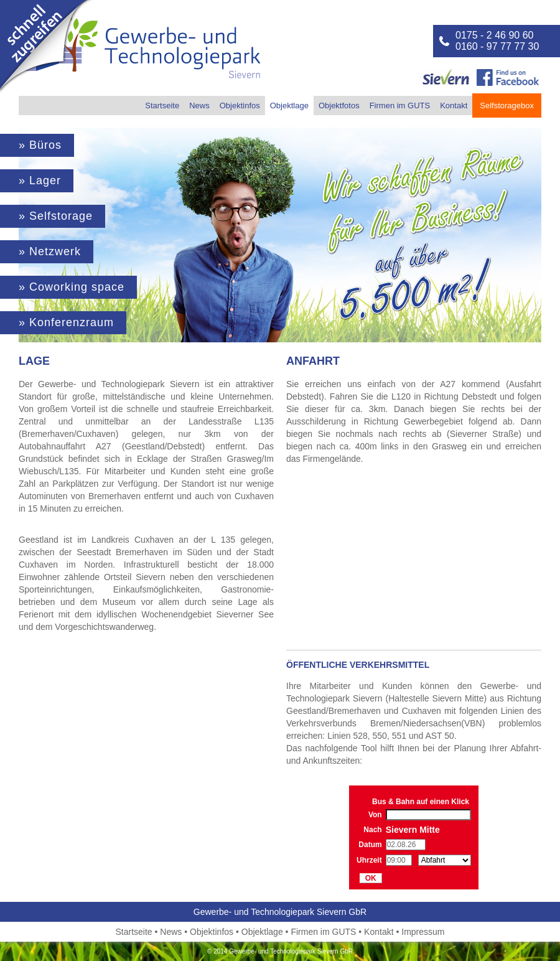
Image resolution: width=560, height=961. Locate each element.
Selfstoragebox (507, 105)
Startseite (162, 105)
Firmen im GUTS (400, 105)
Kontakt (454, 105)
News (199, 105)
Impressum (423, 932)
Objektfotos (339, 105)
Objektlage (289, 105)
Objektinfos (240, 105)
